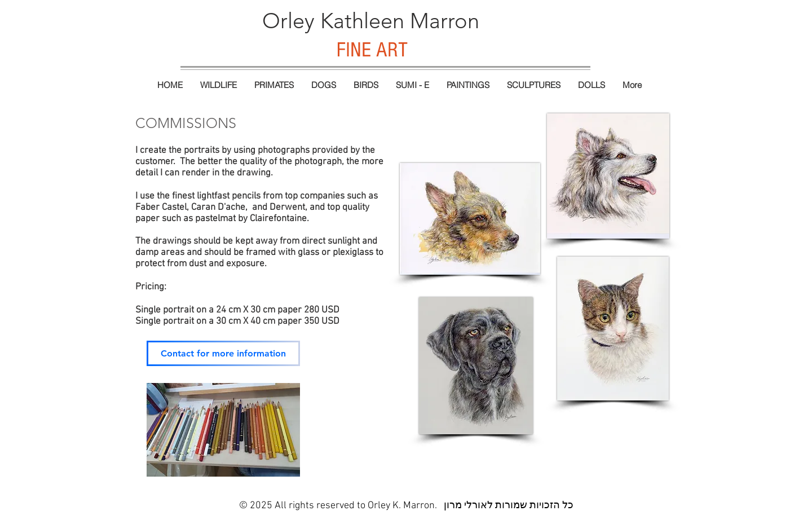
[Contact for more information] (223, 353)
